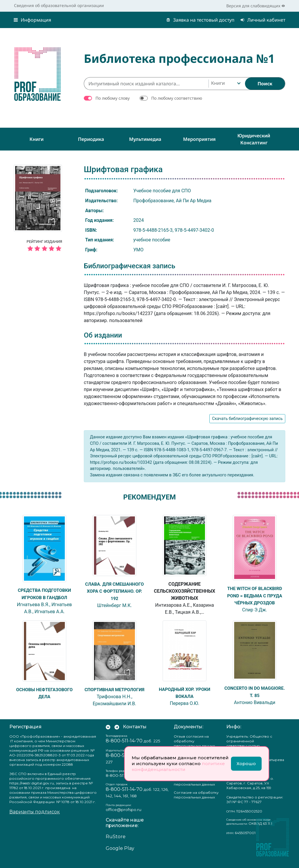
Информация (32, 20)
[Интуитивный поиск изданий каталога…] (146, 84)
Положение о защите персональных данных (194, 789)
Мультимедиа (145, 139)
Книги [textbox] (218, 83)
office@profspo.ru (124, 816)
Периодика (91, 139)
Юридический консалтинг (254, 139)
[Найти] (265, 84)
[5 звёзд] (44, 249)
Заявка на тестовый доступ (200, 20)
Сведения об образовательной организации (59, 5)
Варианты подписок (35, 818)
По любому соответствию (177, 98)
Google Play (120, 855)
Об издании (103, 335)
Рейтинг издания (44, 246)
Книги (36, 139)
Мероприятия (199, 139)
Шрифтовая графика (123, 169)
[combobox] (225, 84)
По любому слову (113, 98)
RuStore (116, 843)
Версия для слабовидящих (256, 6)
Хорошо (246, 764)
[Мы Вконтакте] (108, 734)
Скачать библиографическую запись (247, 419)
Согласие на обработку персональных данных (196, 802)
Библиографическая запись (129, 266)
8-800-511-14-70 (124, 747)
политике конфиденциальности (178, 766)
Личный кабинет (263, 20)
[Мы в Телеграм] (117, 734)
